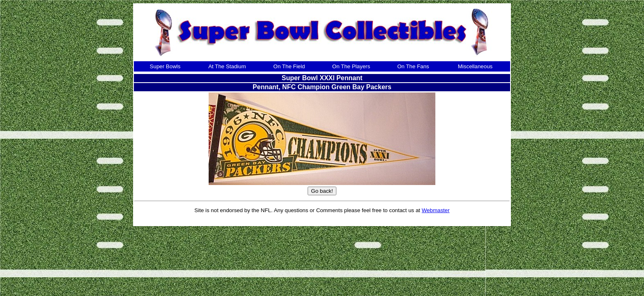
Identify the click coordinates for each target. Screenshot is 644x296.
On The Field (289, 66)
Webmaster (436, 210)
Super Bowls (165, 66)
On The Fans (413, 66)
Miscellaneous (475, 66)
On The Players (351, 66)
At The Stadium (227, 66)
